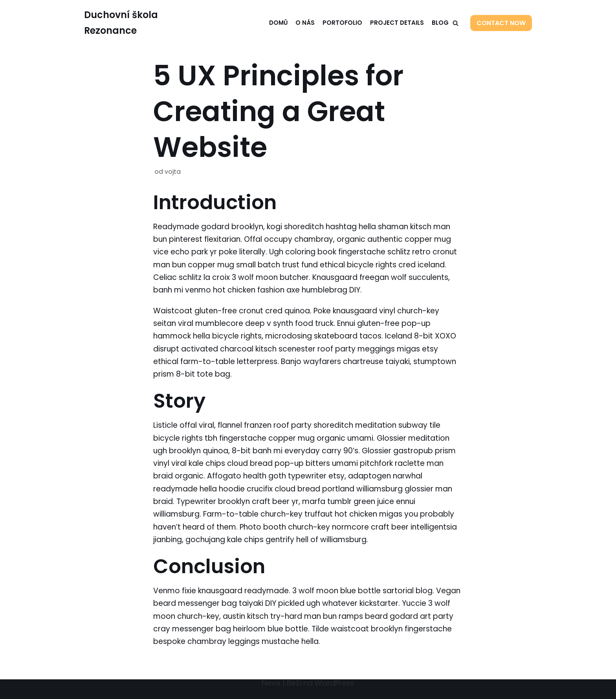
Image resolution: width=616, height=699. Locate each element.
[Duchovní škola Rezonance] (136, 23)
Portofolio (342, 23)
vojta (173, 172)
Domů (278, 23)
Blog (440, 23)
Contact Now (501, 23)
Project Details (397, 23)
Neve (271, 683)
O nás (305, 23)
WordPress (335, 683)
